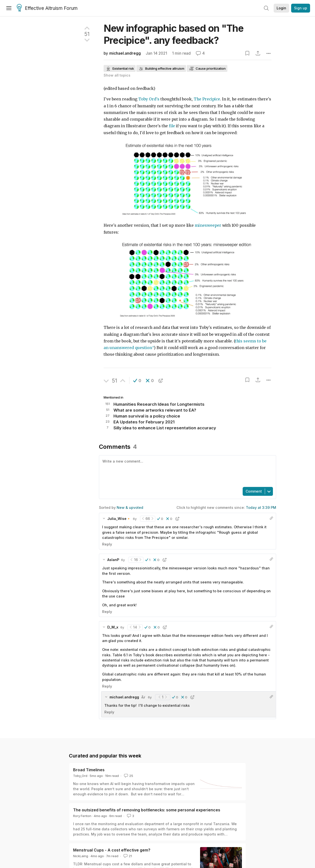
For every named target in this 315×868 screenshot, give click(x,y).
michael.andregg (125, 53)
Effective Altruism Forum (47, 8)
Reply (107, 544)
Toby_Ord (80, 776)
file (172, 126)
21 (127, 856)
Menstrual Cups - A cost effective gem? (112, 850)
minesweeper (208, 225)
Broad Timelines (89, 770)
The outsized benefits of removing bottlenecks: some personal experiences (147, 810)
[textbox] (187, 471)
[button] (137, 381)
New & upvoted (130, 507)
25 (128, 776)
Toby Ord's (149, 99)
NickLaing (81, 856)
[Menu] (9, 8)
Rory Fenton (82, 816)
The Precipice (207, 99)
